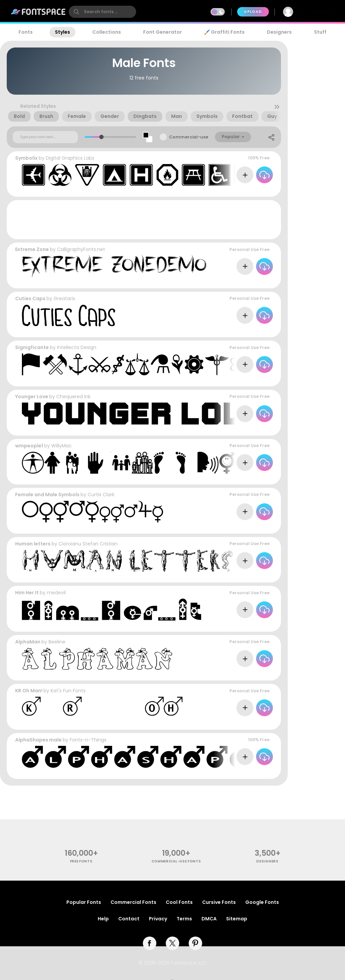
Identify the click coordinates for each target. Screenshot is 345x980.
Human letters (33, 544)
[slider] (102, 137)
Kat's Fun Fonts (68, 691)
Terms (184, 919)
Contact (129, 919)
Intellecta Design (77, 347)
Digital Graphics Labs (70, 158)
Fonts (26, 32)
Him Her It (27, 593)
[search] (102, 12)
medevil (56, 593)
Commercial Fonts (133, 902)
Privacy (158, 919)
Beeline (57, 642)
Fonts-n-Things (88, 740)
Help (103, 919)
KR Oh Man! (29, 691)
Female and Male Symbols (47, 495)
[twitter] (172, 943)
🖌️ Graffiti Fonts (224, 32)
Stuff (320, 32)
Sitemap (237, 919)
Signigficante (32, 347)
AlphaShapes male (38, 740)
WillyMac (61, 446)
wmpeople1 (29, 446)
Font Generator (163, 32)
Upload (253, 12)
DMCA (209, 919)
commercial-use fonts (176, 861)
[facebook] (150, 943)
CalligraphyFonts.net (81, 249)
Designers (279, 32)
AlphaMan (28, 642)
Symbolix (26, 158)
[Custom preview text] (45, 137)
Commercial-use (189, 137)
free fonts (81, 861)
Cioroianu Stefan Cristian (88, 544)
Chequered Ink (73, 397)
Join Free (319, 12)
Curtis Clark (101, 495)
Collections (107, 32)
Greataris (64, 298)
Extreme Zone (32, 249)
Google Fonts (262, 902)
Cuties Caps (30, 298)
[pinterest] (195, 943)
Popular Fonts (84, 902)
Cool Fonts (179, 902)
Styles (62, 32)
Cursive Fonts (219, 902)
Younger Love (32, 397)
